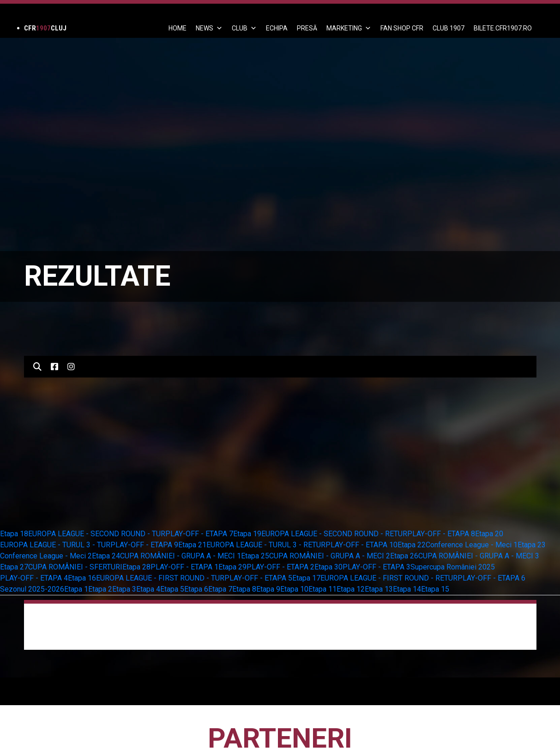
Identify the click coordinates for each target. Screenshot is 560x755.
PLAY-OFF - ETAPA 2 (280, 567)
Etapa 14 (407, 589)
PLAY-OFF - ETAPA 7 (199, 534)
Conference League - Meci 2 (46, 556)
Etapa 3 (124, 589)
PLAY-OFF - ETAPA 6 (491, 578)
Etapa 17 (306, 578)
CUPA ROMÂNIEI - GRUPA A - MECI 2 (330, 556)
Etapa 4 (148, 589)
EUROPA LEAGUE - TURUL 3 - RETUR (266, 545)
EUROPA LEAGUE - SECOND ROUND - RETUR (334, 534)
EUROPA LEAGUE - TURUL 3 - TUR (55, 545)
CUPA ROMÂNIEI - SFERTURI (75, 567)
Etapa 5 (172, 589)
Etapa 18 (14, 534)
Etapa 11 (322, 589)
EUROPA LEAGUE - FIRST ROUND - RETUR (389, 578)
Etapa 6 (196, 589)
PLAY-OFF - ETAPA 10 (361, 545)
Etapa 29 (232, 567)
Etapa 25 (255, 556)
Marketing (349, 28)
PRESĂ (307, 28)
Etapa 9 (268, 589)
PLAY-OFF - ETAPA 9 (144, 545)
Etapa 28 (136, 567)
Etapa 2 (100, 589)
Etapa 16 (82, 578)
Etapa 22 (412, 545)
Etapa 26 (404, 556)
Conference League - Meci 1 (472, 545)
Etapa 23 (532, 545)
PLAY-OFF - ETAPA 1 (184, 567)
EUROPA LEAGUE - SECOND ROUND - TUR (97, 534)
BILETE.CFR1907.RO (503, 28)
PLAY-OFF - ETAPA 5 (258, 578)
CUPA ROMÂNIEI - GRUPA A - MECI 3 (479, 556)
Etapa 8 (244, 589)
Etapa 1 (76, 589)
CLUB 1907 (449, 28)
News (209, 28)
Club (244, 28)
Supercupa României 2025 (453, 567)
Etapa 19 (247, 534)
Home (178, 28)
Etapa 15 (435, 589)
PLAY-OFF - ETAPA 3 (376, 567)
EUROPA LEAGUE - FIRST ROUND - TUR (160, 578)
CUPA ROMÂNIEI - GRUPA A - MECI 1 (181, 556)
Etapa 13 (379, 589)
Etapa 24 (106, 556)
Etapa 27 (14, 567)
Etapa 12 (351, 589)
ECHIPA (277, 28)
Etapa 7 (220, 589)
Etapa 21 (192, 545)
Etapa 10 (294, 589)
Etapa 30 (328, 567)
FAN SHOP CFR (402, 28)
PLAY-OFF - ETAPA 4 (34, 578)
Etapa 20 (489, 534)
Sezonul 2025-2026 (32, 589)
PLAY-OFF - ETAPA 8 (441, 534)
